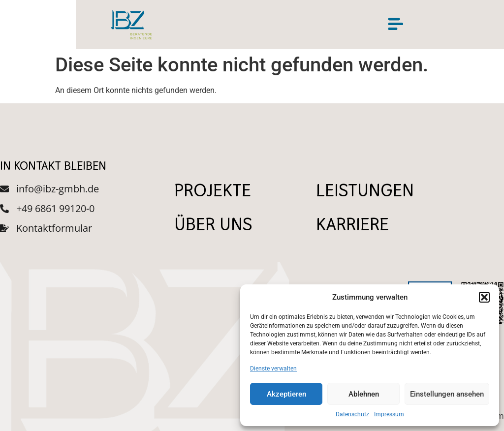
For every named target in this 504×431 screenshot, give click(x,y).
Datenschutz (352, 414)
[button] (484, 297)
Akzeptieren (286, 394)
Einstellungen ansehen (447, 394)
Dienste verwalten (273, 369)
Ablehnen (364, 394)
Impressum (389, 414)
